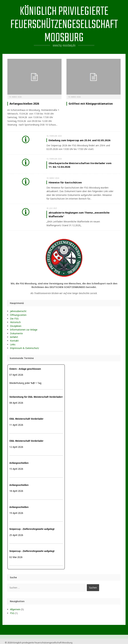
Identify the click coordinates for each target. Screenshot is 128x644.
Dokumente (16, 333)
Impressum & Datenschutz (25, 348)
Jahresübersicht (18, 311)
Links (13, 344)
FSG (12, 613)
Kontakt (14, 341)
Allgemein (15, 609)
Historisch (15, 322)
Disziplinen (16, 326)
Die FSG (14, 319)
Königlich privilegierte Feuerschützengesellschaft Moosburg (64, 25)
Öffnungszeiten (18, 315)
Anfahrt (14, 337)
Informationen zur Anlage (24, 330)
